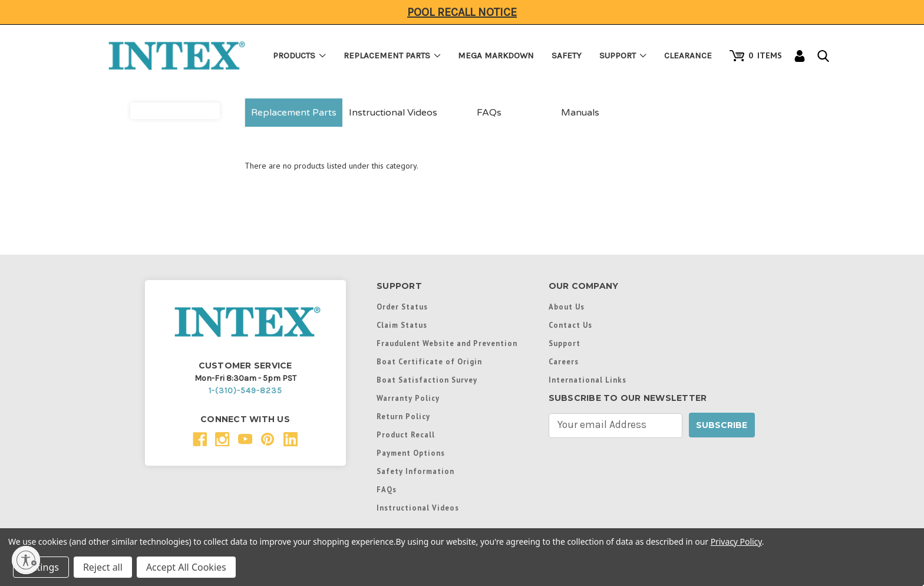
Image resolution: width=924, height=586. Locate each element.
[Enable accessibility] (26, 560)
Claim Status (402, 325)
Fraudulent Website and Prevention (447, 343)
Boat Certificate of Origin (429, 361)
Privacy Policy (736, 541)
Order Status (402, 307)
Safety (567, 55)
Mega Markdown (496, 55)
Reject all (103, 567)
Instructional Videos (393, 113)
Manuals (580, 113)
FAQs (489, 113)
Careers (564, 361)
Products (299, 55)
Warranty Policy (408, 398)
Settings (41, 567)
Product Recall (406, 434)
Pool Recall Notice (462, 12)
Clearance (688, 55)
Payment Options (411, 453)
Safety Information (415, 471)
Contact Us (570, 325)
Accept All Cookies (186, 567)
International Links (588, 380)
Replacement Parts (392, 55)
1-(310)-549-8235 (245, 391)
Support (623, 55)
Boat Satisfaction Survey (427, 380)
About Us (567, 307)
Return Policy (403, 416)
